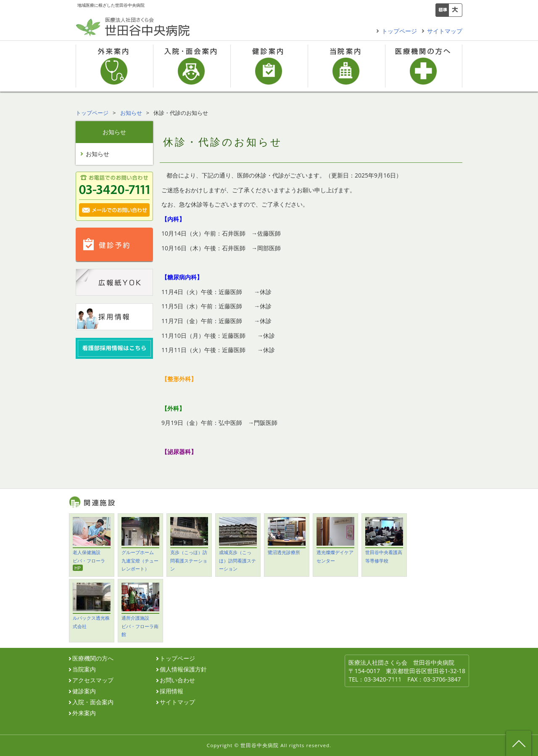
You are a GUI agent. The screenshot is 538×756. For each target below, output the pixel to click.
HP (78, 568)
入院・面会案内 (192, 66)
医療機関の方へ (424, 66)
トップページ (399, 31)
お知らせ (131, 113)
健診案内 (269, 66)
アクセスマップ (93, 680)
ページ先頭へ (519, 743)
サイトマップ (445, 31)
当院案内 (346, 66)
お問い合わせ (177, 680)
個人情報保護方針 (183, 669)
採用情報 (171, 691)
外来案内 (114, 66)
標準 (442, 10)
